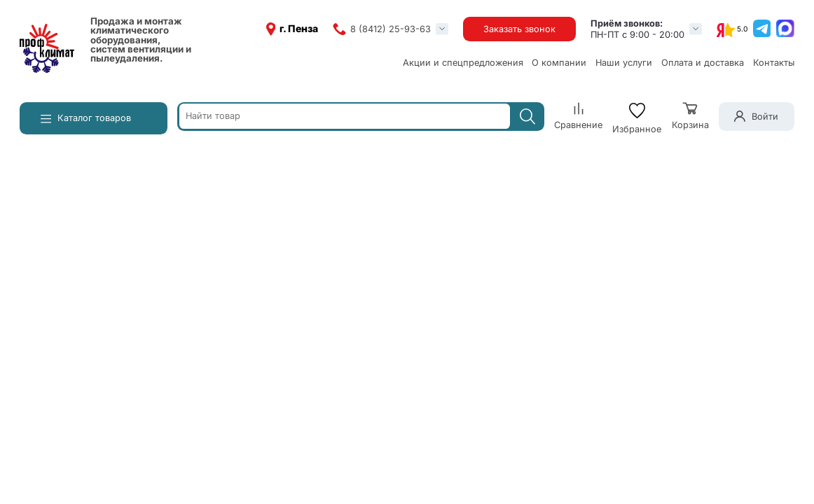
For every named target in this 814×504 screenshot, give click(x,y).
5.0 (742, 29)
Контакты (774, 63)
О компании (559, 63)
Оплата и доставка (703, 63)
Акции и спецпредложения (463, 63)
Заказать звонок (519, 29)
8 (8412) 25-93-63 (391, 29)
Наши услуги (624, 63)
